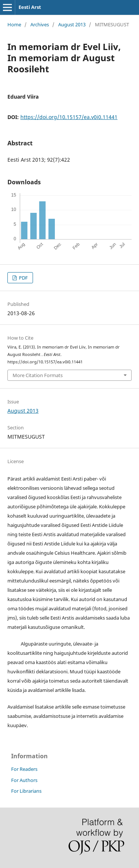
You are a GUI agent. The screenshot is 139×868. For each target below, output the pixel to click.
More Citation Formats (38, 375)
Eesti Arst (30, 7)
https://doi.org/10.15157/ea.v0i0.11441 (69, 117)
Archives (40, 24)
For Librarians (26, 791)
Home (14, 24)
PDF (23, 278)
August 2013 (72, 24)
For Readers (24, 769)
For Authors (24, 780)
